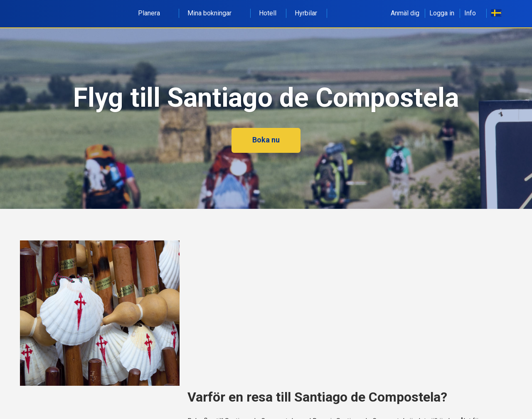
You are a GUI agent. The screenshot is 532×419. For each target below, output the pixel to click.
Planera (154, 13)
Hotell (268, 13)
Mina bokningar (214, 13)
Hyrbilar (306, 13)
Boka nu (266, 140)
